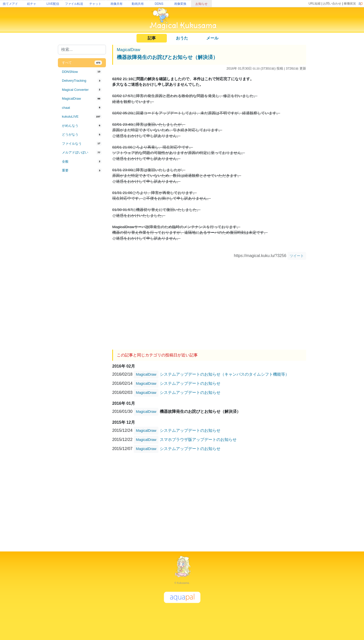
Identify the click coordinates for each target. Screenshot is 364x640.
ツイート (297, 256)
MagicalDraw (128, 50)
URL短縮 (314, 4)
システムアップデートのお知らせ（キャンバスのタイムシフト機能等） (224, 374)
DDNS (159, 4)
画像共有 (117, 4)
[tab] (82, 63)
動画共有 (138, 4)
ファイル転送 (74, 4)
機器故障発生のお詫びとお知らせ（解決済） (167, 57)
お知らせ (201, 4)
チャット (95, 4)
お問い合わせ (332, 4)
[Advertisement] (82, 259)
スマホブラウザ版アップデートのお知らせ (198, 439)
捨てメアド (10, 4)
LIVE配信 (53, 4)
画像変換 (180, 4)
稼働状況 (350, 4)
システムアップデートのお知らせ (190, 383)
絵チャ (32, 4)
